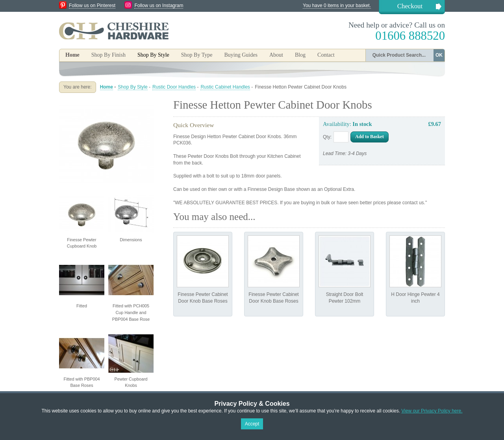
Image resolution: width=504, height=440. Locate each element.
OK (439, 55)
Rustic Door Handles (174, 87)
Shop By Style (132, 87)
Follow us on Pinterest (92, 6)
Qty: (327, 137)
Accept (252, 424)
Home (72, 55)
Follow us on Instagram (159, 6)
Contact (326, 55)
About (276, 55)
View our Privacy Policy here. (432, 411)
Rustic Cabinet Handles (225, 87)
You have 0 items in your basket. (337, 6)
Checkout (410, 6)
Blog (300, 55)
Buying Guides (241, 55)
